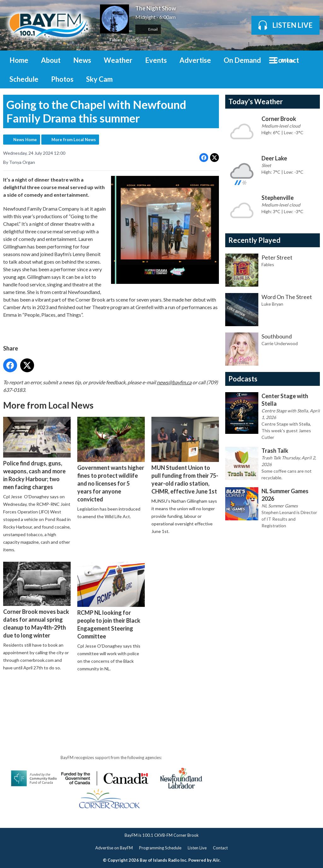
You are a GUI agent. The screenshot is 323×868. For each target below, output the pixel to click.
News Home (25, 140)
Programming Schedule (160, 848)
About (51, 60)
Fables (116, 40)
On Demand (242, 60)
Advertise (195, 60)
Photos (62, 79)
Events (156, 60)
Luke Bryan (272, 304)
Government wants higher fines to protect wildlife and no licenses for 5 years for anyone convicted (111, 460)
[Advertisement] (118, 695)
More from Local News (74, 140)
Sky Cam (99, 79)
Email (148, 29)
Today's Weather (256, 102)
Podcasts (243, 379)
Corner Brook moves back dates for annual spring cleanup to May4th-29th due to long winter (37, 600)
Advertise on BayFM (114, 848)
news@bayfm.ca (174, 382)
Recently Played (254, 240)
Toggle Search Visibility (310, 60)
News (82, 60)
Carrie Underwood (280, 343)
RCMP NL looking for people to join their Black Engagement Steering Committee (111, 601)
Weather (118, 60)
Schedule (24, 79)
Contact (286, 60)
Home (19, 60)
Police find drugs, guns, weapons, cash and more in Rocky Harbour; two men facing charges (37, 454)
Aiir (216, 860)
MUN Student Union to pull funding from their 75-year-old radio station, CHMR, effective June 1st (185, 456)
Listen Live (197, 848)
